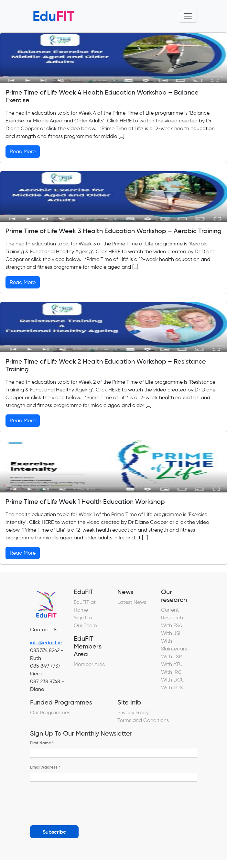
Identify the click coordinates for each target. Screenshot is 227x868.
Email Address (45, 767)
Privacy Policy (133, 712)
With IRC (171, 672)
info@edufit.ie (46, 643)
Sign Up (83, 618)
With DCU (173, 680)
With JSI (171, 633)
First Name (42, 743)
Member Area (90, 664)
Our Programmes (50, 712)
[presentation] (79, 801)
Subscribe (54, 832)
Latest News (132, 602)
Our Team (85, 625)
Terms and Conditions (143, 720)
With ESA (172, 625)
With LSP (171, 656)
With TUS (172, 688)
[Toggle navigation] (188, 16)
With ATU (172, 664)
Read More (23, 151)
